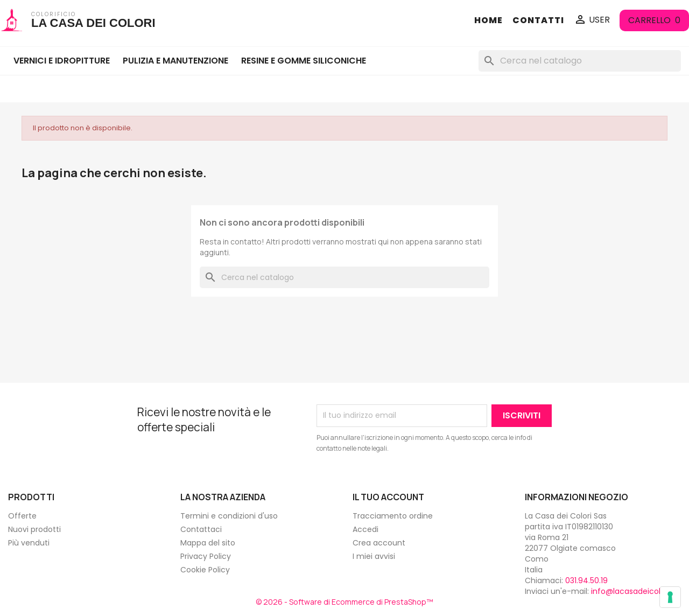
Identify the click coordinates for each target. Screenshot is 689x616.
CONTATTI (538, 20)
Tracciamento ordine (393, 516)
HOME (488, 20)
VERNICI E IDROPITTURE (62, 61)
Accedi (365, 529)
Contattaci (201, 529)
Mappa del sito (208, 543)
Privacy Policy (206, 556)
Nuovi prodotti (34, 529)
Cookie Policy (205, 570)
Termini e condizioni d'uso (229, 516)
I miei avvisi (374, 556)
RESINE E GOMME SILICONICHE (304, 61)
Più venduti (29, 543)
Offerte (22, 516)
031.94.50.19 (586, 580)
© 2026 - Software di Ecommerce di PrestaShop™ (344, 602)
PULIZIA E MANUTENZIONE (175, 61)
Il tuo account (388, 497)
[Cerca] (580, 61)
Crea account (379, 543)
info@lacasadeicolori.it (634, 591)
